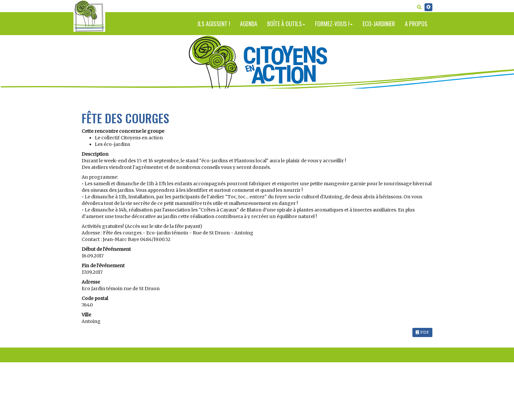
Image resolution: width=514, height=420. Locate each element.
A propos (416, 24)
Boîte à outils (286, 24)
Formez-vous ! (334, 24)
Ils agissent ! (214, 24)
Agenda (249, 24)
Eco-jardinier (379, 24)
